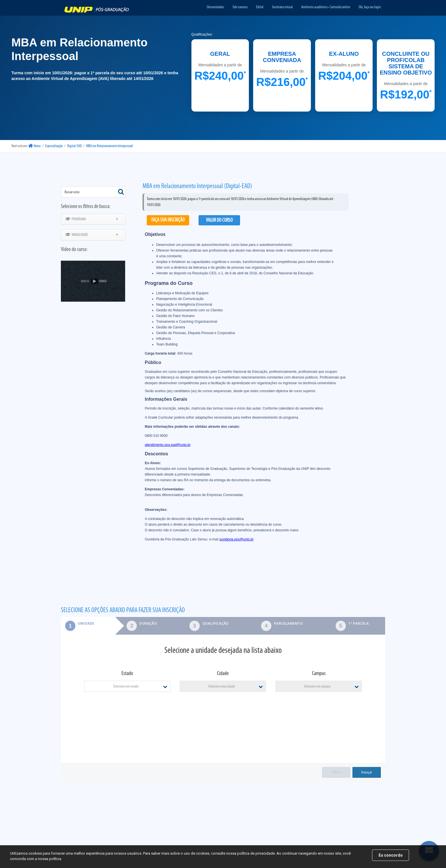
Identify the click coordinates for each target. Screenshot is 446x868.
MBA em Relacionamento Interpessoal (110, 146)
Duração (148, 623)
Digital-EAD (74, 146)
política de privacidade (256, 853)
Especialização (54, 146)
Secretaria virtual (282, 7)
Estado (127, 674)
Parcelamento (288, 623)
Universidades (215, 7)
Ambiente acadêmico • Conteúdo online (326, 7)
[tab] (88, 626)
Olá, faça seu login (370, 7)
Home (35, 146)
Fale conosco (240, 7)
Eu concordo (391, 855)
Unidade (78, 623)
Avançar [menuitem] (367, 773)
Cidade (223, 674)
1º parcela (359, 623)
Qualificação (215, 623)
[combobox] (93, 192)
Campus (319, 674)
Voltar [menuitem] (336, 773)
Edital (260, 7)
